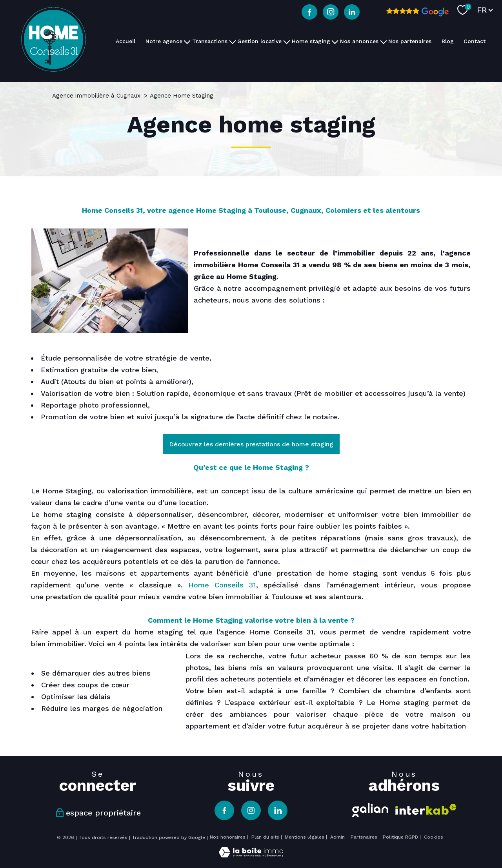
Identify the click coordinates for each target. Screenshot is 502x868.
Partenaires (364, 837)
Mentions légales (305, 837)
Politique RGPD (400, 837)
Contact (475, 41)
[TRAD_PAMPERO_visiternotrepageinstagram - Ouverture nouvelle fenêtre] (331, 12)
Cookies (434, 837)
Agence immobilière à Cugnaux (96, 96)
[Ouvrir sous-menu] (187, 41)
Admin (337, 837)
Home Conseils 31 (222, 585)
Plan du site (265, 837)
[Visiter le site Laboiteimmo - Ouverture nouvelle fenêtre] (251, 855)
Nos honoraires (228, 837)
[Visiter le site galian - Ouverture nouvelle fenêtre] (370, 809)
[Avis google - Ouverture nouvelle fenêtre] (417, 12)
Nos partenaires (410, 41)
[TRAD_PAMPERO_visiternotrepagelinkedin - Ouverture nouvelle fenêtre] (352, 12)
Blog (448, 41)
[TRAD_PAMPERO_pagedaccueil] (54, 69)
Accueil (125, 41)
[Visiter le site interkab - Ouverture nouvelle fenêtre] (426, 809)
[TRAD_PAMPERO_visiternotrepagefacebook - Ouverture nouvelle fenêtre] (309, 12)
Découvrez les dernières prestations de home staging (251, 444)
